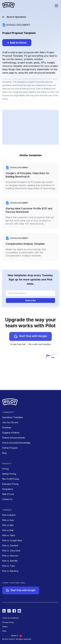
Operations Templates (13, 417)
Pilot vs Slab (8, 530)
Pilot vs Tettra (9, 535)
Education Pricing (10, 484)
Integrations (8, 489)
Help (4, 631)
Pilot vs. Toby (9, 566)
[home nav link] (9, 5)
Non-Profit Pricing (11, 479)
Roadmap (7, 427)
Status (5, 627)
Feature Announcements (14, 438)
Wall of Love (8, 494)
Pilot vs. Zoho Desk (11, 551)
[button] (55, 6)
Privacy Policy (8, 622)
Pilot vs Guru (8, 520)
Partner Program (10, 448)
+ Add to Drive (17, 43)
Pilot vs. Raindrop (10, 571)
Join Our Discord (10, 422)
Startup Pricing (9, 474)
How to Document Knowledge (16, 443)
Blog (4, 453)
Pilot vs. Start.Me (10, 561)
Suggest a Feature (11, 433)
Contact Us (7, 499)
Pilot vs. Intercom (10, 556)
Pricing (5, 469)
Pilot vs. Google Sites (12, 540)
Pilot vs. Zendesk (10, 546)
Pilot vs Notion (9, 515)
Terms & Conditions (10, 618)
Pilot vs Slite (8, 525)
